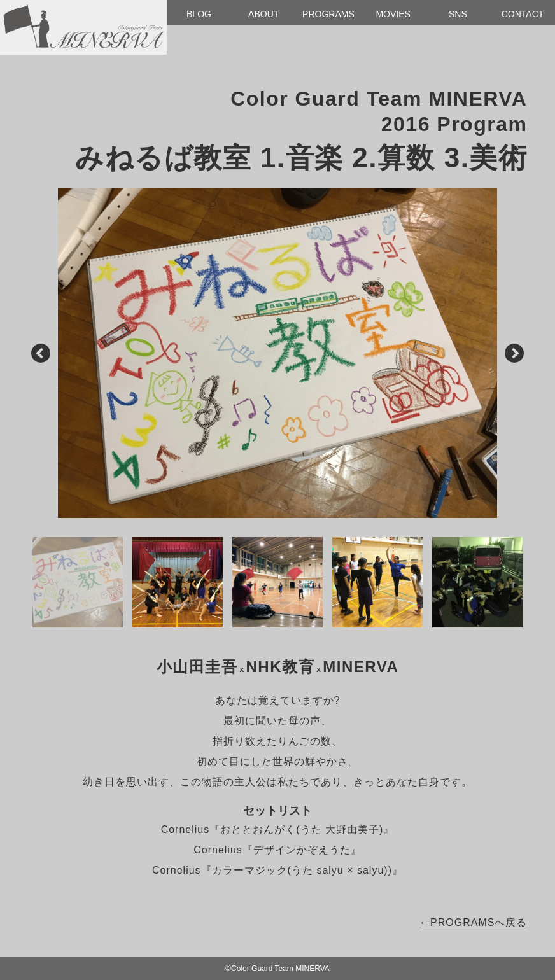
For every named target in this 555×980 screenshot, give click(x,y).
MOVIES (393, 14)
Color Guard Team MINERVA (280, 969)
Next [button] (514, 353)
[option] (278, 353)
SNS (458, 14)
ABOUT (263, 14)
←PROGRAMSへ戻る (473, 922)
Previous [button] (41, 353)
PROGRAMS (328, 14)
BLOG (199, 14)
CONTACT (523, 14)
